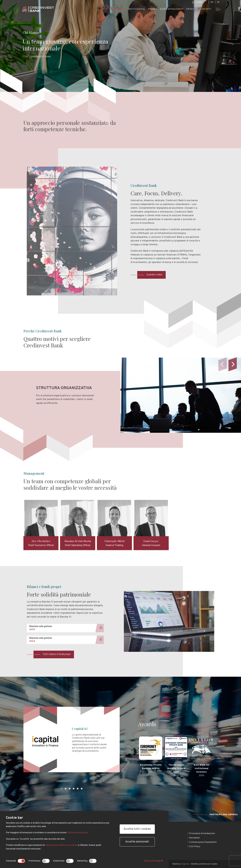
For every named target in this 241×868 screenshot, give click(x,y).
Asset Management (172, 9)
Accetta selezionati (137, 842)
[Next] (233, 364)
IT (206, 2)
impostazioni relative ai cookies (61, 845)
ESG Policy (194, 847)
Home (26, 57)
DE (218, 2)
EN (212, 2)
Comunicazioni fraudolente (202, 842)
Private (153, 9)
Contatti (206, 9)
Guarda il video (150, 275)
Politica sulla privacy (77, 833)
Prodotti (192, 9)
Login (197, 2)
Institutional (137, 9)
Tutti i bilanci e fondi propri (52, 654)
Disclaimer (194, 838)
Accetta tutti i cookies (137, 829)
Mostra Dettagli (153, 861)
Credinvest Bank (114, 9)
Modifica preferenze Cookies (204, 864)
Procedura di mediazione (201, 833)
